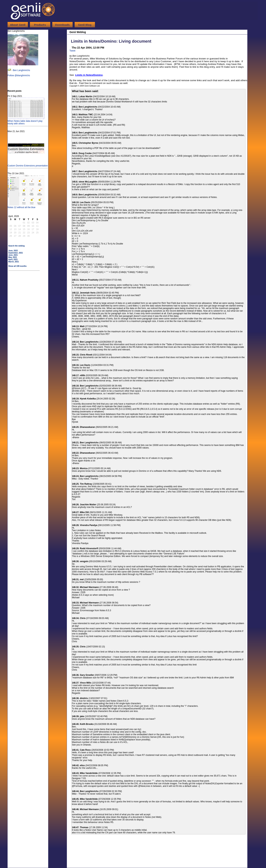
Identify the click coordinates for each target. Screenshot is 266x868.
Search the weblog (16, 246)
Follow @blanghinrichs (19, 75)
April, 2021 (13, 259)
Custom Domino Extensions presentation (28, 164)
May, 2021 (13, 257)
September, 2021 (16, 253)
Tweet (72, 51)
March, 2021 (14, 262)
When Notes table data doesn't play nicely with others (26, 121)
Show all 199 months (17, 266)
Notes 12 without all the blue (26, 206)
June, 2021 (13, 255)
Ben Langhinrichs (22, 70)
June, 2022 (13, 251)
